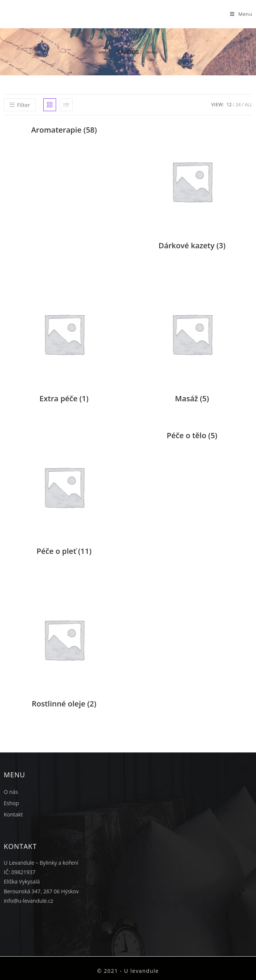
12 (229, 105)
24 (238, 105)
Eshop (11, 803)
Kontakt (13, 814)
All (248, 105)
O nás (11, 792)
